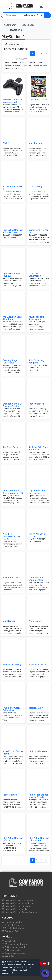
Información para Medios (15, 909)
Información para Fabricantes (17, 906)
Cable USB (27, 66)
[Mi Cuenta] (41, 6)
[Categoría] (33, 15)
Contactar (8, 956)
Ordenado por (13, 44)
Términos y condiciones (14, 944)
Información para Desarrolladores (19, 912)
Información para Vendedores (17, 903)
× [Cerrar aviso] (38, 961)
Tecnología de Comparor (15, 928)
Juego (7, 62)
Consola (32, 62)
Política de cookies (12, 950)
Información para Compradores (18, 900)
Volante (8, 66)
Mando (15, 62)
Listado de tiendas (12, 922)
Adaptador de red (12, 69)
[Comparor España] (21, 6)
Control (40, 62)
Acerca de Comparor (13, 925)
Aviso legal (8, 941)
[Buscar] (48, 15)
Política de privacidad (13, 947)
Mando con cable (40, 66)
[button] (5, 6)
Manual (23, 62)
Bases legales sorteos (13, 953)
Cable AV (17, 66)
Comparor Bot (10, 931)
